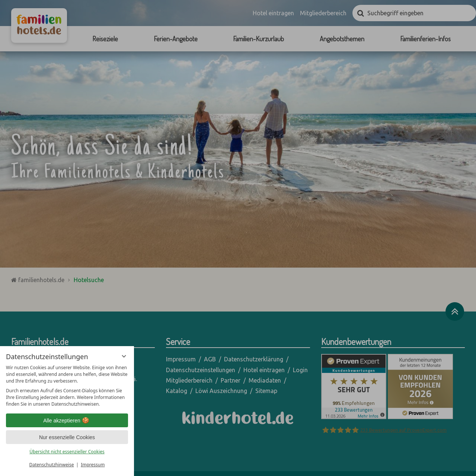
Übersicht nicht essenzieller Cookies (67, 452)
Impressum (93, 465)
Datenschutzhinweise (52, 465)
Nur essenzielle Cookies (67, 437)
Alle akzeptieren (67, 421)
